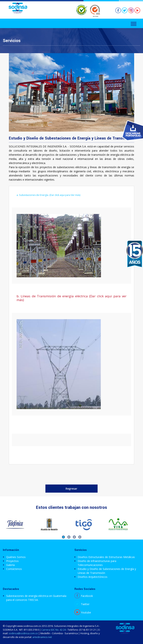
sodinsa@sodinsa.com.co (23, 633)
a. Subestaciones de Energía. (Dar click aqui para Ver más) (48, 195)
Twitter (82, 604)
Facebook (84, 596)
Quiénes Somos (16, 557)
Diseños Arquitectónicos (93, 577)
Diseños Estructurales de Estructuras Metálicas (106, 557)
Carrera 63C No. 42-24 (54, 630)
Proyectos (12, 561)
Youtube (83, 612)
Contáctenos (14, 569)
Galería (10, 565)
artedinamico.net (42, 637)
